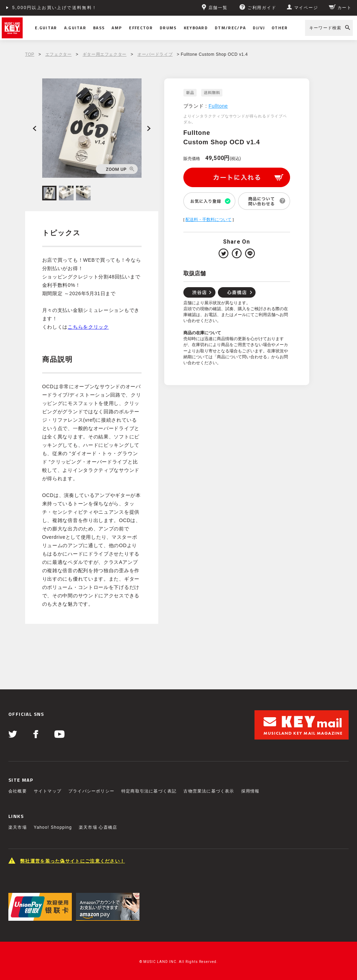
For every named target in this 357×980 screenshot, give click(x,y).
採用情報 (250, 791)
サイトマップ (48, 791)
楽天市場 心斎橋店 (98, 827)
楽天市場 (18, 827)
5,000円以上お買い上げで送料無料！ (55, 8)
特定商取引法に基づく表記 (149, 791)
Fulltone (218, 106)
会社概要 (18, 791)
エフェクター (59, 54)
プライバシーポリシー (91, 791)
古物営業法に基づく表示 (209, 791)
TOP (30, 54)
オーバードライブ (155, 54)
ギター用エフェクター (105, 54)
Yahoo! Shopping (53, 827)
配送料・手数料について (208, 220)
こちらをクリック (88, 327)
